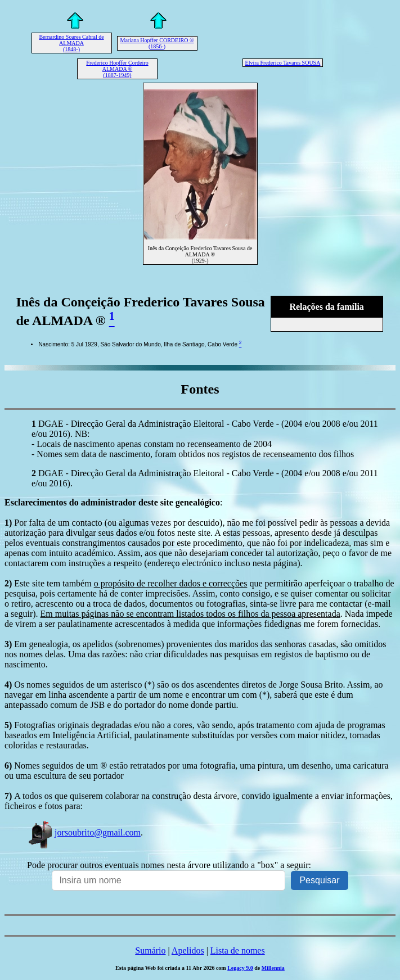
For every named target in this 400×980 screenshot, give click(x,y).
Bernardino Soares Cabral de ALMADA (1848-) (71, 43)
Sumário (150, 950)
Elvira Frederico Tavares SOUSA (283, 63)
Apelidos (188, 950)
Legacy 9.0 (240, 968)
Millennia (273, 968)
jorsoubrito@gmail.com (84, 832)
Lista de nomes (238, 950)
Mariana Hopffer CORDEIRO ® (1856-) (157, 43)
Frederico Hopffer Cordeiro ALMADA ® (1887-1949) (117, 69)
